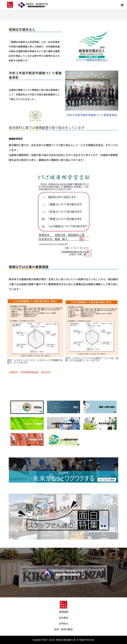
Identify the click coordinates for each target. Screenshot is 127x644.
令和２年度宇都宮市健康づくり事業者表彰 (35, 75)
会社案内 (63, 618)
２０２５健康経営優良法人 (92, 60)
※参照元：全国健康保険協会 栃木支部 (30, 372)
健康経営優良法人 (22, 29)
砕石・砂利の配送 (63, 629)
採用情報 (63, 612)
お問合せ (63, 623)
